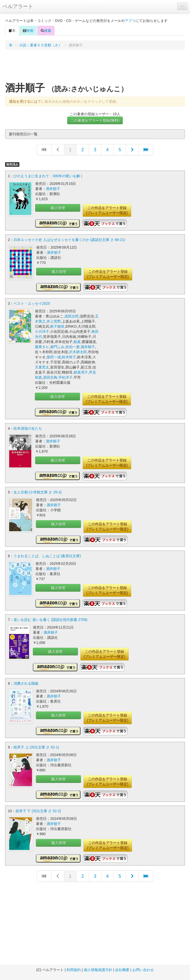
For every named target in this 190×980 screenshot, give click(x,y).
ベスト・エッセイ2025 (32, 303)
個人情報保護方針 (98, 970)
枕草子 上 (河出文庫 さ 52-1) (36, 747)
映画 (28, 31)
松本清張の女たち (28, 428)
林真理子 (81, 372)
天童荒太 (42, 367)
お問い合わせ (143, 970)
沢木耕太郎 (78, 352)
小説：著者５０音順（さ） (40, 45)
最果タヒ (42, 347)
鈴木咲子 (69, 357)
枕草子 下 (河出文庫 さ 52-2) (38, 811)
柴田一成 (54, 357)
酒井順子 (53, 189)
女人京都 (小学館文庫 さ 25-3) (38, 492)
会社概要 (122, 970)
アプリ (130, 21)
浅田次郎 (72, 316)
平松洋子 (65, 377)
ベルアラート (18, 6)
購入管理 (58, 208)
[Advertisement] (95, 68)
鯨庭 (77, 342)
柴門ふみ (57, 347)
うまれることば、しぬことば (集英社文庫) (47, 556)
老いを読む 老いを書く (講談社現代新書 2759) (50, 620)
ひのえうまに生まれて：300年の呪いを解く (49, 176)
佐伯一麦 (73, 347)
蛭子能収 (57, 326)
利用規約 (74, 970)
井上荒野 (54, 321)
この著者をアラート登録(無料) (95, 120)
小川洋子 (42, 332)
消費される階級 (26, 683)
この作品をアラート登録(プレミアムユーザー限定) (107, 210)
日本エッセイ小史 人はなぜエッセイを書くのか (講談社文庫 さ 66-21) (69, 240)
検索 (46, 31)
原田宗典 (50, 377)
